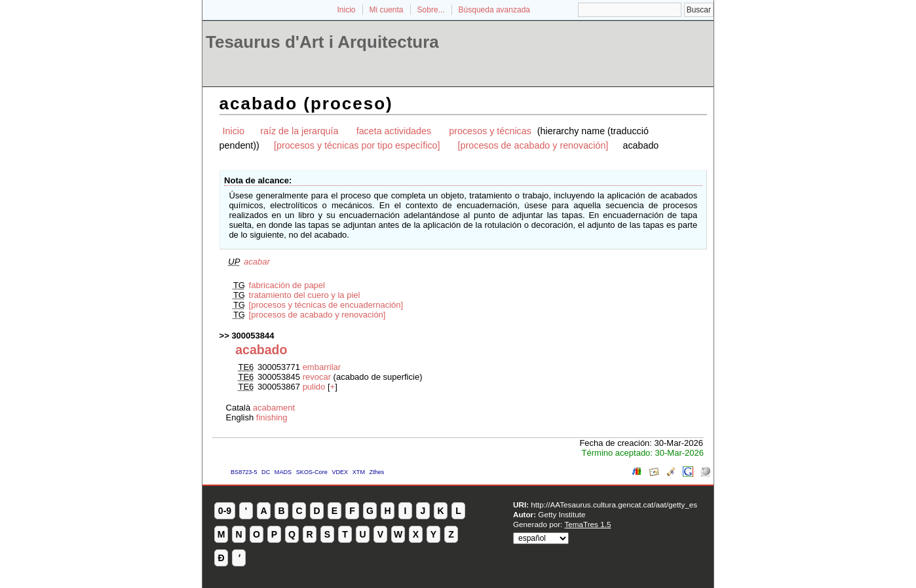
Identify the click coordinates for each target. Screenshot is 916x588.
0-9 (225, 511)
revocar (317, 377)
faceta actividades (394, 131)
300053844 (253, 336)
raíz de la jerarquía (299, 131)
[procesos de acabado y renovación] (533, 145)
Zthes (377, 472)
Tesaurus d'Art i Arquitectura (322, 42)
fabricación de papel (287, 285)
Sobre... (431, 10)
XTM (359, 472)
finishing (272, 417)
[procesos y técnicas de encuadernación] (326, 305)
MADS (283, 472)
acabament (274, 408)
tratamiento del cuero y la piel (305, 295)
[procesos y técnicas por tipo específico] (357, 145)
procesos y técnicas (490, 131)
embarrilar (322, 367)
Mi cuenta (387, 10)
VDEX (340, 472)
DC (266, 472)
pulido (314, 387)
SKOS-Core (312, 472)
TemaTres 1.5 (587, 524)
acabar (257, 262)
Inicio (346, 10)
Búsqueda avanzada (494, 10)
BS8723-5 (244, 472)
